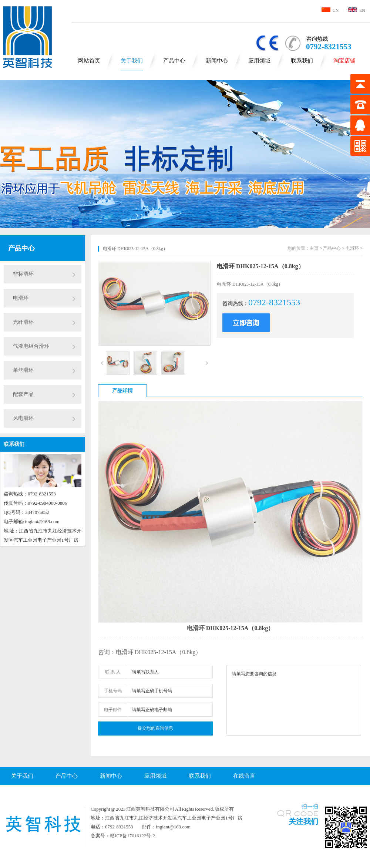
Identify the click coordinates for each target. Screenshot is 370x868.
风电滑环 (23, 418)
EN (357, 10)
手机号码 (113, 691)
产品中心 (174, 61)
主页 (314, 248)
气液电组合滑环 (31, 346)
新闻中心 (217, 61)
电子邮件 (113, 710)
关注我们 (303, 821)
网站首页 (89, 61)
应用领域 (259, 61)
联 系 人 (113, 672)
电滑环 (21, 298)
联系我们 (302, 61)
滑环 (199, 628)
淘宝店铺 (344, 61)
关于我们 (132, 61)
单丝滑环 (23, 370)
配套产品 (23, 394)
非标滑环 (23, 274)
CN (330, 10)
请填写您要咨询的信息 (294, 700)
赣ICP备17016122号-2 (132, 836)
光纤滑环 (23, 322)
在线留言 (244, 776)
